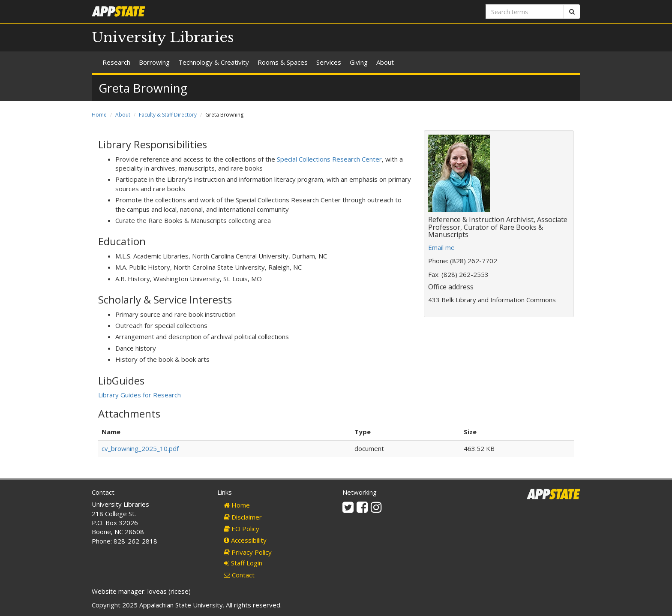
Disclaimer (243, 517)
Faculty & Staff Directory (168, 115)
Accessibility (245, 540)
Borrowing (154, 62)
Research (116, 62)
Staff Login (243, 563)
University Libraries (163, 37)
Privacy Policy (248, 552)
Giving (359, 62)
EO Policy (241, 529)
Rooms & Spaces (283, 62)
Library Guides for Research (139, 395)
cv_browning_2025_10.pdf (140, 448)
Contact (239, 575)
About (385, 62)
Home (99, 115)
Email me (441, 247)
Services (329, 62)
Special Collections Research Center (329, 159)
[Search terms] (525, 12)
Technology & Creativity (214, 62)
